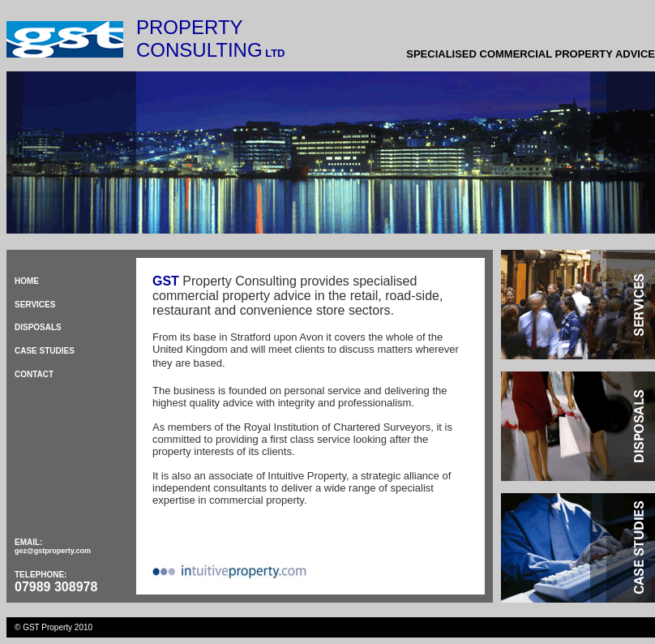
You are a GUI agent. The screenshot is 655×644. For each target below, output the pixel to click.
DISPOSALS (38, 327)
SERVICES (35, 305)
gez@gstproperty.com (53, 551)
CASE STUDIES (45, 351)
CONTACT (34, 374)
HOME (27, 281)
